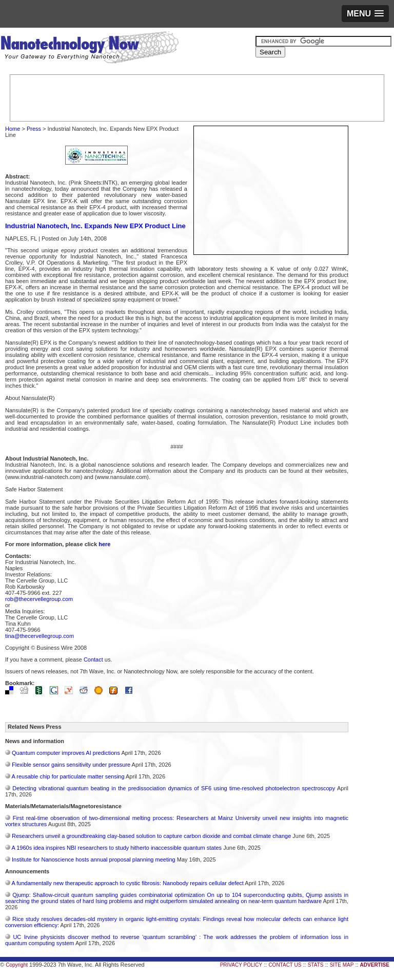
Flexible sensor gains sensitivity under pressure (71, 765)
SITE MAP (342, 965)
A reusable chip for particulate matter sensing (68, 776)
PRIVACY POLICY (241, 965)
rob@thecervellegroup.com (39, 599)
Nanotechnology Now (90, 49)
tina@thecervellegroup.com (40, 636)
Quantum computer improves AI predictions (66, 753)
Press (34, 129)
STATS (316, 965)
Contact (93, 659)
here (104, 544)
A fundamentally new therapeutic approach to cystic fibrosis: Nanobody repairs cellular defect (127, 883)
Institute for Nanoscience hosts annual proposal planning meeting (94, 859)
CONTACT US (285, 965)
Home (13, 129)
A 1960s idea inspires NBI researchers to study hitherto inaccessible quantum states (116, 848)
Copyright (17, 965)
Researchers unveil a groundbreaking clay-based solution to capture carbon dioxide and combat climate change (151, 836)
